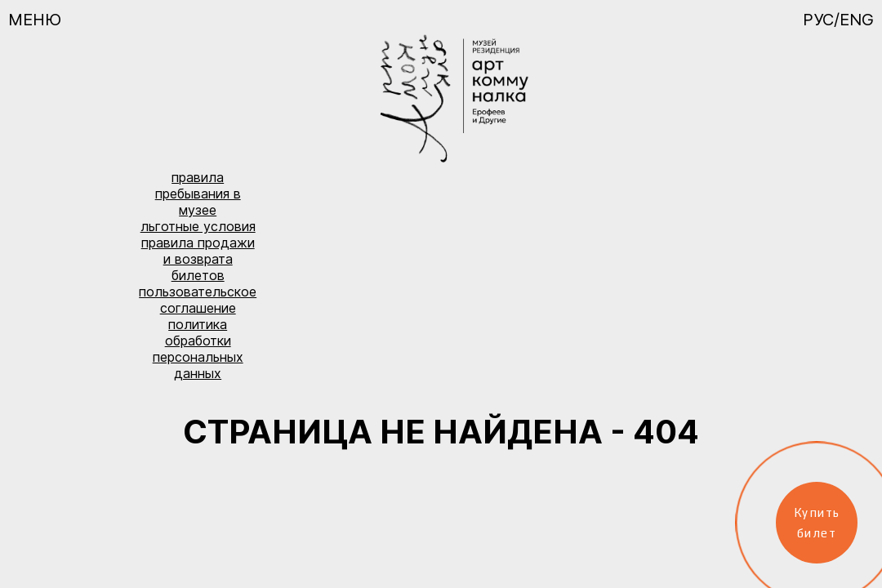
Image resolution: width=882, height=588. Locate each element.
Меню (35, 20)
